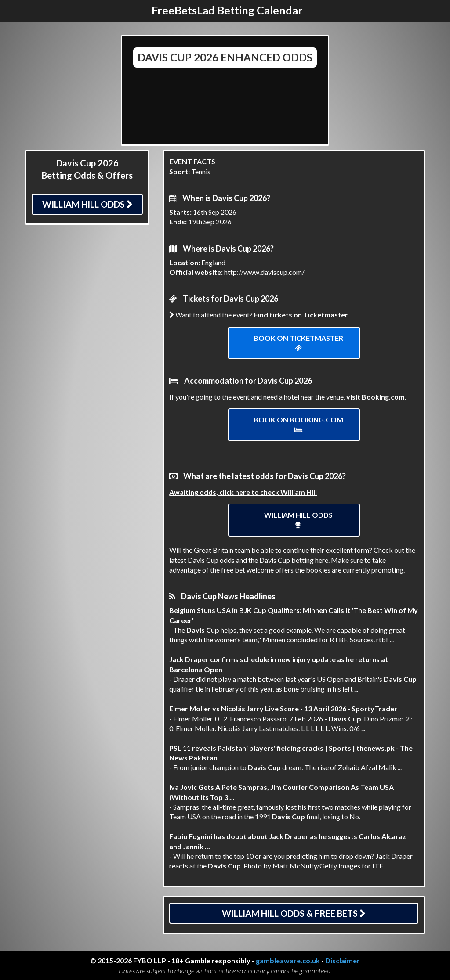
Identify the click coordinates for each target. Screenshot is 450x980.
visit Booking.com (376, 397)
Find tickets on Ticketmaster (301, 315)
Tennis (201, 171)
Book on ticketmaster (298, 343)
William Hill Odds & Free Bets (294, 913)
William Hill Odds (87, 204)
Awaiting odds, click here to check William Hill (243, 492)
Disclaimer (343, 960)
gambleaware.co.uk (288, 960)
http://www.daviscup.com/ (264, 272)
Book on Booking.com (298, 424)
